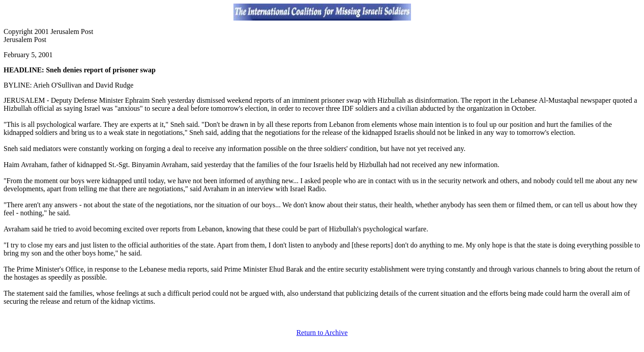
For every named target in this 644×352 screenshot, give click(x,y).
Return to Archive (322, 333)
